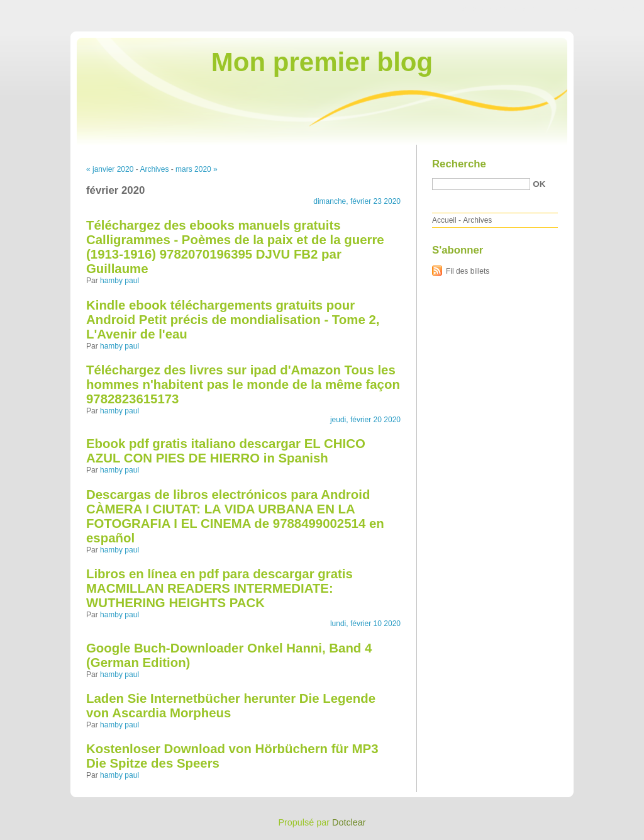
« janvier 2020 (110, 169)
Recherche (459, 164)
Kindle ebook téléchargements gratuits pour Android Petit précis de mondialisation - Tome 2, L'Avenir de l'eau (233, 320)
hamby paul (119, 281)
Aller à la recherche (607, 9)
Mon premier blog (322, 62)
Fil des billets (468, 271)
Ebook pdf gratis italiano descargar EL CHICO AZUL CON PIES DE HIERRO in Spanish (226, 451)
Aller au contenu (490, 9)
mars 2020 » (197, 169)
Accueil (444, 220)
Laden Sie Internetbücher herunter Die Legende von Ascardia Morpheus (231, 706)
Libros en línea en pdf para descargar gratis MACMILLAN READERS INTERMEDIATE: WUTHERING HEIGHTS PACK (219, 588)
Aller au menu (545, 9)
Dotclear (349, 822)
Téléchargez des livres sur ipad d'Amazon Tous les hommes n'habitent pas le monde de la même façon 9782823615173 (243, 384)
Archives (154, 169)
